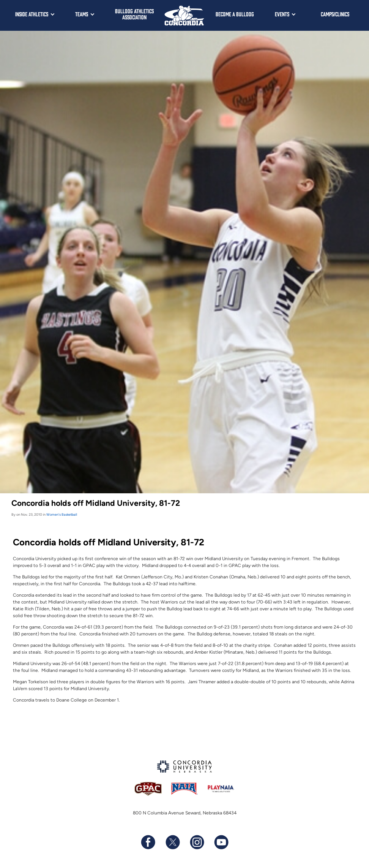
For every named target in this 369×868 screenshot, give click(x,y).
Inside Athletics (32, 14)
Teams (82, 14)
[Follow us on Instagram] (197, 842)
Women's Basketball (62, 514)
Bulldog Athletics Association (134, 14)
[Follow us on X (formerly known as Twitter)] (172, 842)
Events (282, 14)
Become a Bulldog (235, 14)
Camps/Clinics (335, 14)
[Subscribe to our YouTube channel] (221, 842)
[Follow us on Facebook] (148, 842)
